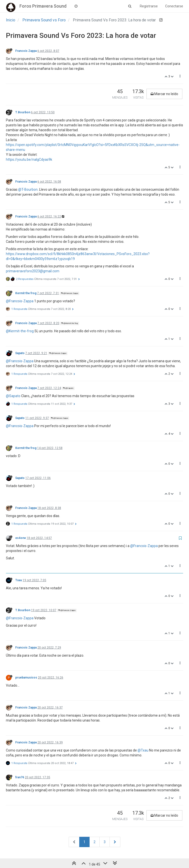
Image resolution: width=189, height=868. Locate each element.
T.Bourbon (23, 112)
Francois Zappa (26, 51)
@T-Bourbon (28, 189)
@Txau (143, 750)
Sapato (20, 353)
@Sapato (68, 388)
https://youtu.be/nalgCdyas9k (29, 159)
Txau (19, 580)
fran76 (20, 777)
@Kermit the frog (70, 323)
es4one (21, 538)
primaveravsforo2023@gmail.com (33, 271)
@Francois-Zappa (20, 301)
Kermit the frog (26, 293)
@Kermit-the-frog (20, 331)
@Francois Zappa (70, 293)
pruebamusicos (26, 678)
